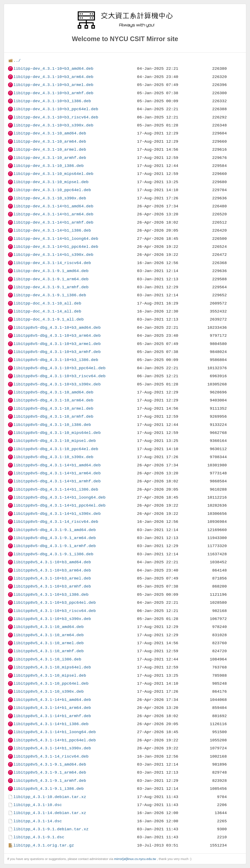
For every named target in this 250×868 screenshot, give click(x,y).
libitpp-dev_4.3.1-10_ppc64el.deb (52, 190)
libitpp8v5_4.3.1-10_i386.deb (47, 659)
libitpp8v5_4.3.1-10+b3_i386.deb (51, 595)
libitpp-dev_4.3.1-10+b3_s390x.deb (53, 125)
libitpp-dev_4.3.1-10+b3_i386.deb (52, 101)
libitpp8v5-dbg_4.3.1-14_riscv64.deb (56, 522)
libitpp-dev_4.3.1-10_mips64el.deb (53, 174)
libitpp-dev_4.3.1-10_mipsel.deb (51, 182)
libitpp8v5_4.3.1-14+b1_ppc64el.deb (54, 740)
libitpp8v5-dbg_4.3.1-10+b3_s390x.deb (57, 384)
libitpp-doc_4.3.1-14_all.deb (47, 311)
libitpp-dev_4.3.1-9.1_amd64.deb (51, 271)
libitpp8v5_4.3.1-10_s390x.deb (48, 692)
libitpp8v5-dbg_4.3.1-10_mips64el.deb (57, 433)
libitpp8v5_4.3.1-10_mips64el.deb (52, 667)
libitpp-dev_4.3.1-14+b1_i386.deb (52, 230)
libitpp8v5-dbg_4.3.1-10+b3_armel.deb (57, 344)
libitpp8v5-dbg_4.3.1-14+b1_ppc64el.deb (59, 505)
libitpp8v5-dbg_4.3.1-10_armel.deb (53, 409)
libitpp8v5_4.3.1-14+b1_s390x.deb (52, 748)
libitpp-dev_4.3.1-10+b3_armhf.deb (53, 93)
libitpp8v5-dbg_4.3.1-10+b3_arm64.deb (57, 336)
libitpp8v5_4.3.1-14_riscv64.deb (51, 756)
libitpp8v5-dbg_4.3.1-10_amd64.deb (53, 392)
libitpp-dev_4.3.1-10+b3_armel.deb (53, 85)
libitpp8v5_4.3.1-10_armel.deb (48, 643)
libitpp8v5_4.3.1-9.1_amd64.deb (50, 764)
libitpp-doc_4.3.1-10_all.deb (47, 303)
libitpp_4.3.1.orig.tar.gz (44, 845)
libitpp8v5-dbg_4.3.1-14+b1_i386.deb (56, 489)
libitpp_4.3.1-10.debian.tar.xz (50, 797)
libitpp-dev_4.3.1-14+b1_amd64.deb (53, 206)
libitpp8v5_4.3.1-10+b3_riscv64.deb (54, 611)
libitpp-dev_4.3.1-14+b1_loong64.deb (56, 239)
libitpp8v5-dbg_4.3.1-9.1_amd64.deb (54, 530)
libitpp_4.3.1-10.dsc (37, 805)
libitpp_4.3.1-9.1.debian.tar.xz (51, 829)
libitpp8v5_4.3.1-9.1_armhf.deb (50, 781)
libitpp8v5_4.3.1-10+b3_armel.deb (52, 578)
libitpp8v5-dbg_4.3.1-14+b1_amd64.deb (57, 465)
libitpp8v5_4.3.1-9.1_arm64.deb (50, 772)
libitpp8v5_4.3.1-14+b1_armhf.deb (52, 716)
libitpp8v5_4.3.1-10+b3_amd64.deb (52, 562)
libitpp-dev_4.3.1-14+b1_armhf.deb (53, 222)
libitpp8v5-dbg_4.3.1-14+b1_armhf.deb (57, 481)
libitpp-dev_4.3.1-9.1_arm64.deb (51, 279)
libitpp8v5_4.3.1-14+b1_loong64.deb (54, 732)
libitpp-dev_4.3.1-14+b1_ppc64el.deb (56, 247)
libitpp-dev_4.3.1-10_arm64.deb (50, 142)
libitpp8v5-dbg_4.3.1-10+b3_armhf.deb (57, 352)
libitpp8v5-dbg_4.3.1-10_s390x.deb (53, 457)
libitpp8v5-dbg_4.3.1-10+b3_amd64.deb (57, 328)
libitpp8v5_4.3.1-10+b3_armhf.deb (52, 586)
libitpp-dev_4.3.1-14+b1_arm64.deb (53, 214)
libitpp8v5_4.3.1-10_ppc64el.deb (51, 684)
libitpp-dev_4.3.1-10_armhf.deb (50, 158)
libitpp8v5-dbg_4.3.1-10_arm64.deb (53, 400)
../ (17, 61)
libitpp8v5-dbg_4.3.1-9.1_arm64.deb (54, 538)
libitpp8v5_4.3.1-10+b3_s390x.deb (52, 619)
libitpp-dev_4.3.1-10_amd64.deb (50, 133)
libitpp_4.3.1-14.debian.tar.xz (50, 813)
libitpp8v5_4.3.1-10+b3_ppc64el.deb (54, 603)
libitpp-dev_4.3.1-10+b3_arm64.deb (53, 77)
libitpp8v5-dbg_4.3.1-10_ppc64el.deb (56, 449)
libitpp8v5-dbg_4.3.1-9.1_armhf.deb (54, 546)
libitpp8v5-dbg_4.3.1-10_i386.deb (52, 425)
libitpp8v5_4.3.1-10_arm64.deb (48, 635)
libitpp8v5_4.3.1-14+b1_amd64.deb (52, 700)
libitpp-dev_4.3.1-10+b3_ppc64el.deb (56, 109)
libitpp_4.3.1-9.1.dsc (39, 837)
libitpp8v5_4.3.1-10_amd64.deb (48, 627)
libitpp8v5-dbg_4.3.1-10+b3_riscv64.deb (59, 376)
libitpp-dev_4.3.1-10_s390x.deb (50, 198)
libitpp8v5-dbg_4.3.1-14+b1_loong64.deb (59, 497)
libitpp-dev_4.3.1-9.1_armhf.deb (51, 287)
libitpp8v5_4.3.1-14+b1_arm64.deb (52, 708)
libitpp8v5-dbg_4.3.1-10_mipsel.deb (54, 441)
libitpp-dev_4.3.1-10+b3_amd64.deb (53, 69)
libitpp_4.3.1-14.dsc (37, 821)
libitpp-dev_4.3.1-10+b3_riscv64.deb (56, 117)
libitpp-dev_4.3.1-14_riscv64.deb (52, 263)
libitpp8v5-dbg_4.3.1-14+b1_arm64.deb (57, 473)
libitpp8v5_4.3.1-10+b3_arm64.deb (52, 570)
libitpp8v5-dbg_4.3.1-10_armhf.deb (53, 417)
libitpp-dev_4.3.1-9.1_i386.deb (50, 295)
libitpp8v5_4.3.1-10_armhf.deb (48, 651)
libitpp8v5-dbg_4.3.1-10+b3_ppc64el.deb (59, 368)
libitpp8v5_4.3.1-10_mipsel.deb (50, 675)
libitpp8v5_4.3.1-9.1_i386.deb (48, 789)
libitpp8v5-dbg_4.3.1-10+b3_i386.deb (56, 360)
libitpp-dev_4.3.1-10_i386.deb (48, 166)
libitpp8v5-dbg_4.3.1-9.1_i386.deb (53, 554)
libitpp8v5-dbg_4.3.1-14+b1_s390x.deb (57, 514)
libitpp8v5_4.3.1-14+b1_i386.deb (51, 724)
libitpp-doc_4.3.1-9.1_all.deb (48, 319)
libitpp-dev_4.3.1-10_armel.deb (50, 150)
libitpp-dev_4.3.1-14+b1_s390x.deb (53, 255)
